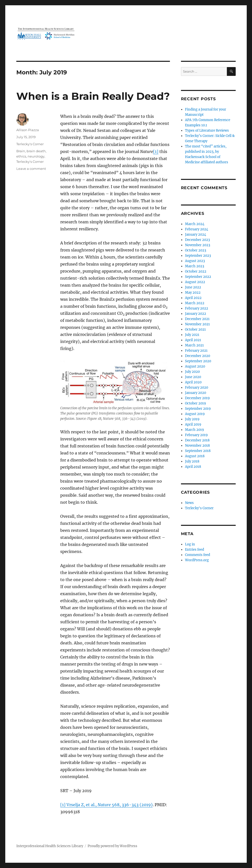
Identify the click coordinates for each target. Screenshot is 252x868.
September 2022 (198, 277)
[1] (156, 151)
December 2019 (197, 398)
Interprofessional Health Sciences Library (50, 846)
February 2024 (197, 229)
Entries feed (195, 550)
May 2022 (193, 293)
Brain (21, 151)
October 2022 (196, 271)
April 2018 (193, 467)
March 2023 (195, 266)
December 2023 (197, 240)
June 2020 (193, 377)
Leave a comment (31, 169)
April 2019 (193, 424)
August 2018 (195, 456)
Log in (190, 544)
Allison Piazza (28, 130)
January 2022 (196, 314)
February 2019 (196, 435)
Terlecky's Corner (30, 144)
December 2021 (197, 319)
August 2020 (195, 366)
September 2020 (198, 361)
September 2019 (198, 409)
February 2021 (196, 351)
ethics (21, 156)
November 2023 (198, 245)
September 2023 (198, 256)
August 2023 (195, 261)
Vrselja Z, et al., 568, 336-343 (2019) (110, 805)
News (189, 503)
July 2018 (192, 461)
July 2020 (192, 372)
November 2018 (197, 446)
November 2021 (197, 324)
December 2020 (198, 356)
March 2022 (195, 303)
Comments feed (198, 555)
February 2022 (197, 308)
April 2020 (193, 382)
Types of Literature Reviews (207, 131)
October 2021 (195, 329)
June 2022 (193, 287)
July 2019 (192, 419)
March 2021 (194, 345)
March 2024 (195, 224)
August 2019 (195, 414)
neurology (36, 156)
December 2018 (197, 440)
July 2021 (192, 335)
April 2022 (193, 298)
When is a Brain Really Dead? (93, 96)
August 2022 (195, 282)
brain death (36, 151)
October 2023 (196, 250)
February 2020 (197, 388)
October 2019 (196, 403)
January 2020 (196, 393)
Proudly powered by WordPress (112, 846)
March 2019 (195, 430)
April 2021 (193, 340)
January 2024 (196, 235)
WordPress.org (197, 560)
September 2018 (198, 451)
